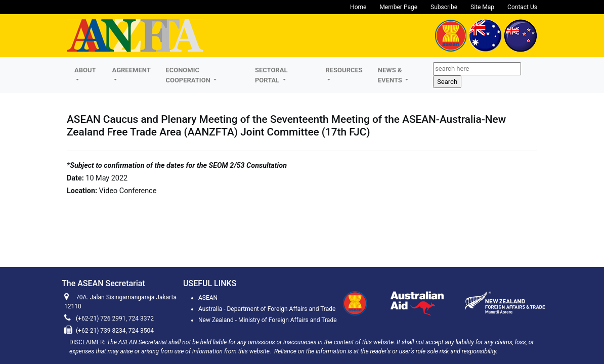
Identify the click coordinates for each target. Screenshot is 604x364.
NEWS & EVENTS (391, 75)
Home (358, 7)
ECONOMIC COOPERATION (189, 75)
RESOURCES (344, 70)
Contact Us (522, 7)
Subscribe (444, 7)
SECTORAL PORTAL (271, 75)
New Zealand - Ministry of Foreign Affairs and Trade (268, 320)
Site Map (482, 7)
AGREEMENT (132, 70)
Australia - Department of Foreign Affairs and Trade (267, 309)
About (85, 70)
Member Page (398, 7)
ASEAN (208, 298)
